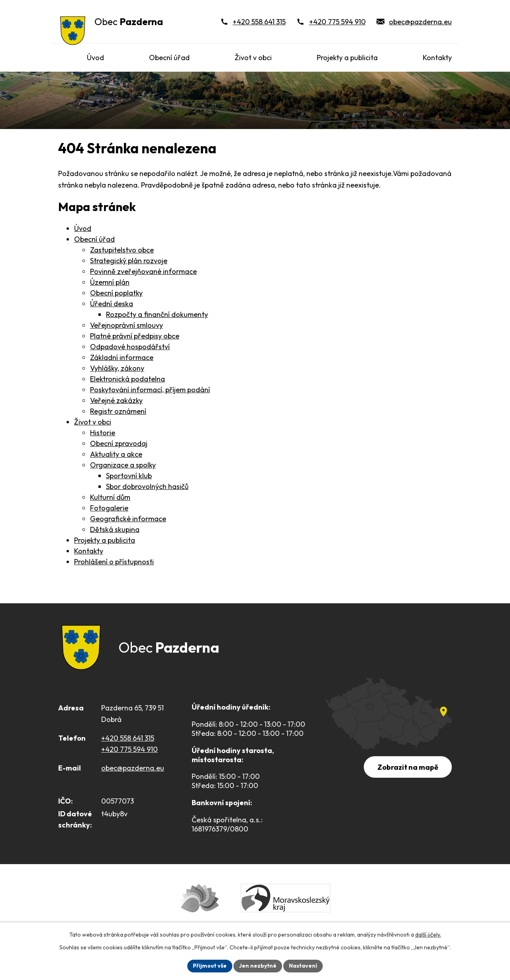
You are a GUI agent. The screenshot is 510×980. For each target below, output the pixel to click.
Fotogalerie (109, 508)
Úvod (83, 228)
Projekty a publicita (105, 540)
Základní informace (122, 357)
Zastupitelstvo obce (122, 250)
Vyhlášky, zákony (117, 368)
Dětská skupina (115, 529)
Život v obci (93, 422)
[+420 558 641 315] (253, 22)
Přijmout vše (210, 966)
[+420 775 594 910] (331, 22)
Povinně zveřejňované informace (143, 271)
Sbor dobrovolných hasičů (147, 486)
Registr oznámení (118, 411)
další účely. (428, 935)
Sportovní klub (129, 476)
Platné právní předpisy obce (135, 336)
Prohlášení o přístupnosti (114, 562)
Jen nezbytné (258, 966)
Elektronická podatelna (127, 379)
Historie (103, 433)
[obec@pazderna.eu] (414, 22)
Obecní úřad (94, 239)
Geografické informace (128, 519)
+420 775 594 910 (129, 749)
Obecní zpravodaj (119, 443)
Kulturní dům (110, 497)
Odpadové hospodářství (130, 347)
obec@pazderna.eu (133, 768)
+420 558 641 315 (128, 738)
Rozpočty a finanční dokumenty (157, 314)
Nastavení (303, 966)
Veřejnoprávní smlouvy (127, 325)
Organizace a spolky (123, 465)
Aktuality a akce (116, 454)
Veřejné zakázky (116, 400)
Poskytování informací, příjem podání (150, 390)
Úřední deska (112, 304)
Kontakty (89, 551)
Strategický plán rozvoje (129, 261)
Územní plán (110, 282)
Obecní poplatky (116, 293)
